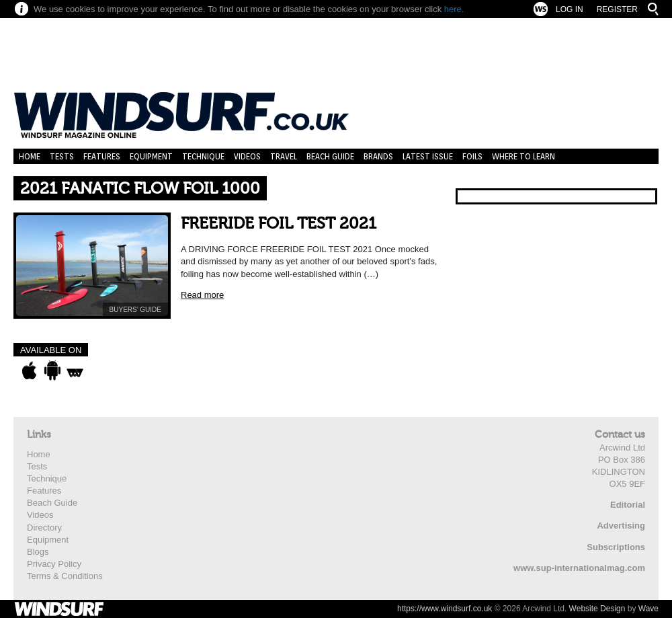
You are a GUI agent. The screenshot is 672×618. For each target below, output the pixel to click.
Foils (472, 156)
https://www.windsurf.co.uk (445, 609)
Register (617, 9)
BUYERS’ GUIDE (135, 310)
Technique (203, 156)
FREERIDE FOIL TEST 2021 (279, 224)
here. (454, 9)
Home (30, 156)
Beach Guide (330, 156)
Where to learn (523, 156)
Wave (648, 609)
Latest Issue (428, 156)
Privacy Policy (54, 564)
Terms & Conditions (65, 576)
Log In (570, 9)
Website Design (597, 609)
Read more (202, 295)
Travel (284, 156)
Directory (44, 528)
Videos (247, 156)
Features (102, 156)
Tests (62, 156)
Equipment (151, 156)
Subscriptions (616, 547)
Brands (378, 156)
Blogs (38, 552)
